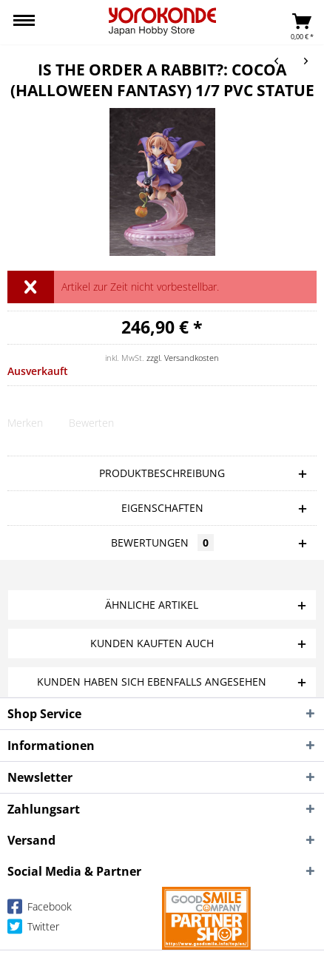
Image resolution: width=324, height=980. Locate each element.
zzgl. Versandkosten (183, 358)
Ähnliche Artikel (152, 605)
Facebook (40, 909)
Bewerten (91, 423)
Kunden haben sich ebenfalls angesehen (152, 682)
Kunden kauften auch (152, 643)
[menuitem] (24, 22)
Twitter (33, 929)
